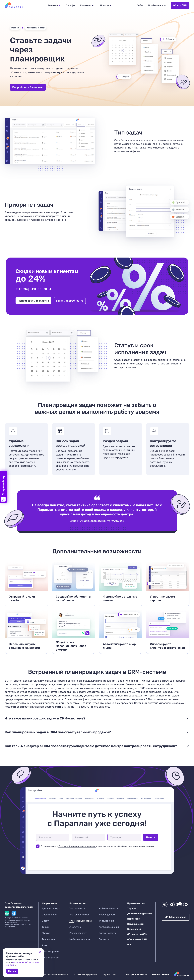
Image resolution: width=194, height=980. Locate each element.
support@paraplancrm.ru (19, 907)
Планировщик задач (35, 28)
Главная (15, 28)
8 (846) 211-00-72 (160, 974)
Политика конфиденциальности (52, 974)
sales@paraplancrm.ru (136, 974)
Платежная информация (85, 974)
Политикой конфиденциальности (77, 846)
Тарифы (70, 5)
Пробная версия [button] (157, 5)
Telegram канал (176, 917)
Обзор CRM (180, 5)
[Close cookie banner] (40, 952)
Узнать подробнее (70, 301)
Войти (140, 5)
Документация (109, 974)
